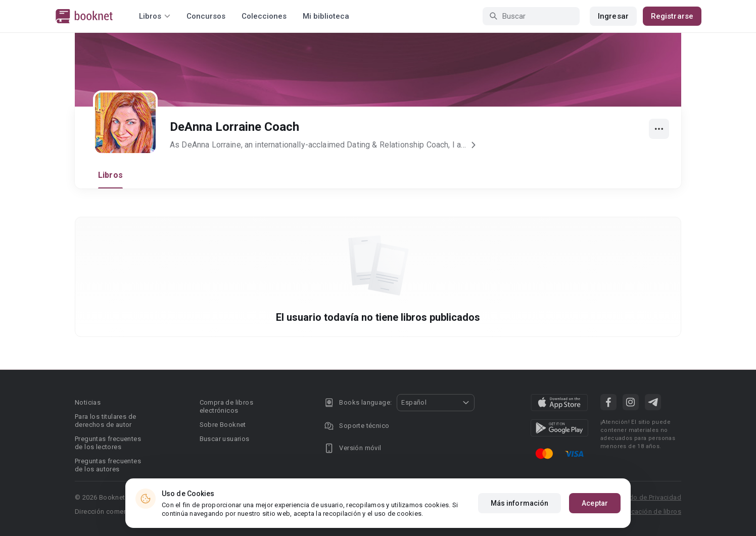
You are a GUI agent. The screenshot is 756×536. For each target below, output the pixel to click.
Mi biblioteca (326, 16)
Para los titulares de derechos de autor (105, 421)
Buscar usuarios (225, 439)
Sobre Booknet (223, 425)
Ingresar (613, 16)
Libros (110, 175)
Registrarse (672, 16)
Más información (520, 503)
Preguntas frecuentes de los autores (108, 465)
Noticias (88, 402)
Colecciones (264, 16)
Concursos (206, 16)
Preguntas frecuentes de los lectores (108, 443)
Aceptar (595, 503)
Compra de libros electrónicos (226, 406)
